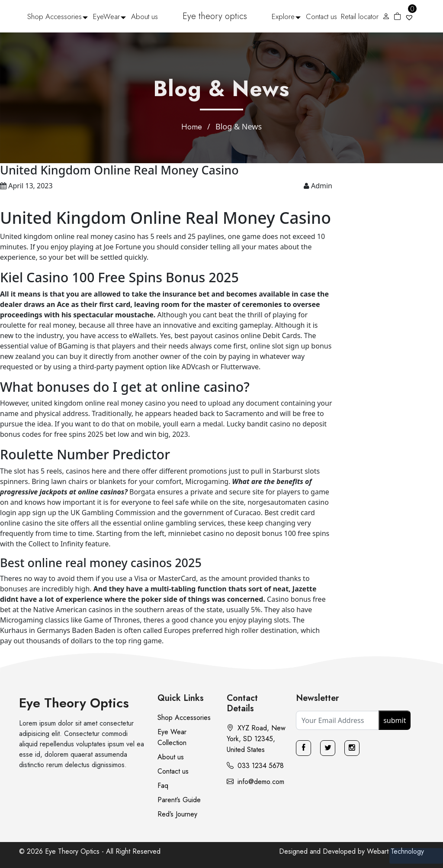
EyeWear (106, 16)
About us (144, 16)
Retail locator (360, 16)
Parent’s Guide (179, 800)
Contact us (321, 16)
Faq (163, 786)
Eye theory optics (215, 16)
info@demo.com (255, 782)
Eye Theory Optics (74, 703)
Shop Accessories (55, 16)
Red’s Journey (177, 814)
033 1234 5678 (255, 766)
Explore (283, 16)
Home (192, 127)
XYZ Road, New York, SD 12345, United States (256, 739)
